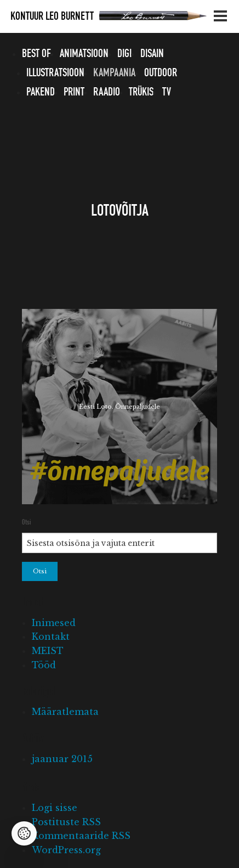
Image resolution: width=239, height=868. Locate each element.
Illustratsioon (55, 73)
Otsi (26, 522)
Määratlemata (65, 712)
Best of (36, 54)
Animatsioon (84, 54)
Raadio (107, 92)
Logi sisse (55, 808)
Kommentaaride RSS (81, 836)
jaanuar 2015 (62, 759)
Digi (124, 54)
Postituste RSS (66, 822)
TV (167, 92)
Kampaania (114, 73)
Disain (152, 54)
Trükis (141, 92)
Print (74, 92)
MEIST (48, 651)
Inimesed (54, 623)
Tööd (44, 665)
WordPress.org (66, 850)
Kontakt (51, 636)
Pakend (41, 92)
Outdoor (161, 73)
